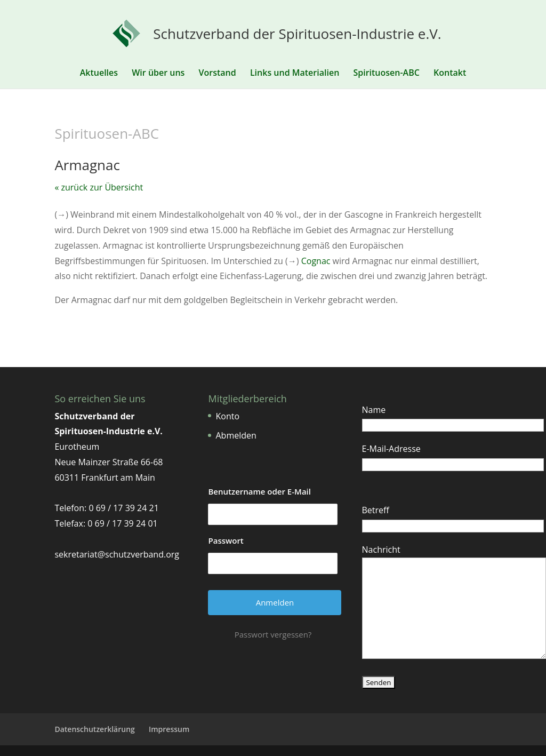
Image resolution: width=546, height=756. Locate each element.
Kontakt (450, 74)
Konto (227, 416)
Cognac (316, 261)
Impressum (169, 729)
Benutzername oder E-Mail (259, 491)
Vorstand (218, 74)
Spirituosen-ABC (386, 74)
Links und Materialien (295, 74)
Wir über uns (158, 74)
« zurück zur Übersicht (99, 187)
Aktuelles (99, 74)
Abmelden (236, 435)
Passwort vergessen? (273, 634)
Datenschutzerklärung (94, 729)
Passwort (226, 540)
